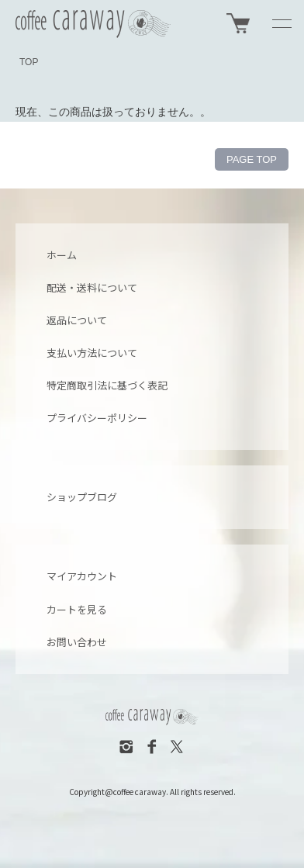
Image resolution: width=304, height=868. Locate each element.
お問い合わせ (77, 642)
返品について (77, 320)
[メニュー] (281, 23)
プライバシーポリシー (97, 418)
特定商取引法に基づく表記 (107, 385)
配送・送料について (92, 287)
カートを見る (77, 609)
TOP (29, 62)
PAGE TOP (252, 159)
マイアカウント (82, 576)
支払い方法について (92, 353)
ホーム (62, 255)
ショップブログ (82, 497)
